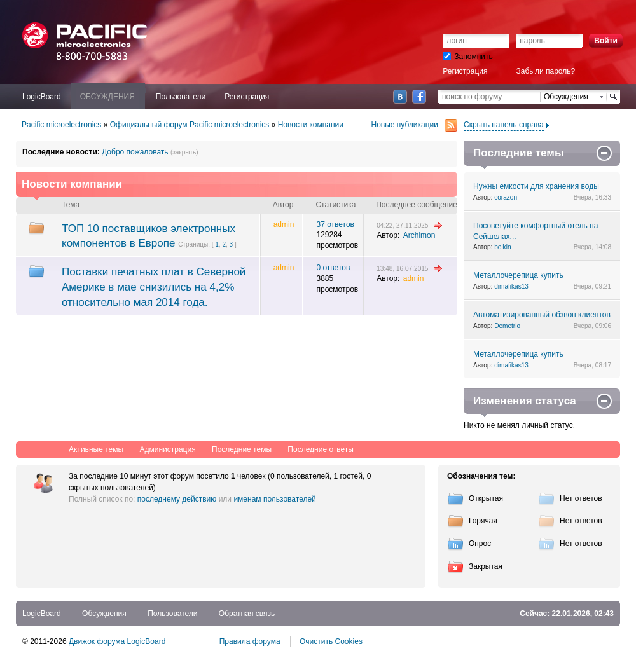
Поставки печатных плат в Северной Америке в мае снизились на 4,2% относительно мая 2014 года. (154, 287)
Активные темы (96, 449)
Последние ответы (321, 449)
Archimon (419, 235)
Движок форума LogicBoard (117, 641)
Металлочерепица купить (518, 275)
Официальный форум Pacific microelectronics (190, 125)
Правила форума (250, 641)
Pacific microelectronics (61, 125)
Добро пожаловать (135, 152)
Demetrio (507, 326)
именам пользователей (274, 499)
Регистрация (465, 71)
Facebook (419, 97)
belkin (502, 247)
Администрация (167, 449)
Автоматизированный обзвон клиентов (542, 315)
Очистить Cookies (331, 641)
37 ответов (335, 224)
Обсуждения (104, 614)
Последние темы (242, 449)
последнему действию (177, 499)
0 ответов (333, 268)
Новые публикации (415, 125)
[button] (448, 28)
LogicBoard (42, 614)
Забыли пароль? (546, 71)
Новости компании (311, 125)
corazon (506, 197)
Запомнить (467, 57)
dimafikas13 (511, 286)
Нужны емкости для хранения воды (536, 186)
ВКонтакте (400, 97)
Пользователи (172, 614)
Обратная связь (247, 614)
